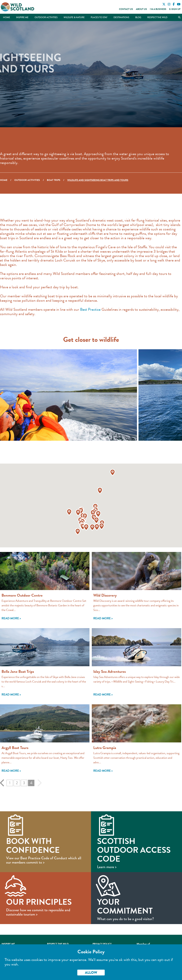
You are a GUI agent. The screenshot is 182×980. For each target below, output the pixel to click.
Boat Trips (54, 180)
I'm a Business (158, 9)
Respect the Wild (157, 17)
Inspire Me (22, 17)
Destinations (121, 17)
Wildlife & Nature (74, 17)
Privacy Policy (102, 944)
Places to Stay (99, 17)
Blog (138, 17)
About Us (141, 9)
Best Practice (90, 309)
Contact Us (126, 9)
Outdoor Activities (46, 17)
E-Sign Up (175, 9)
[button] (93, 513)
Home (7, 17)
